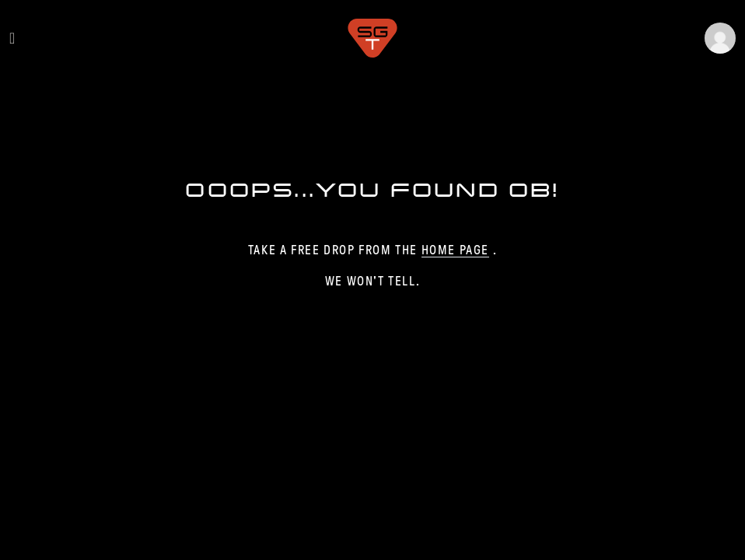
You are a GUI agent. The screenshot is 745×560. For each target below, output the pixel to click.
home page (455, 250)
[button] (720, 38)
